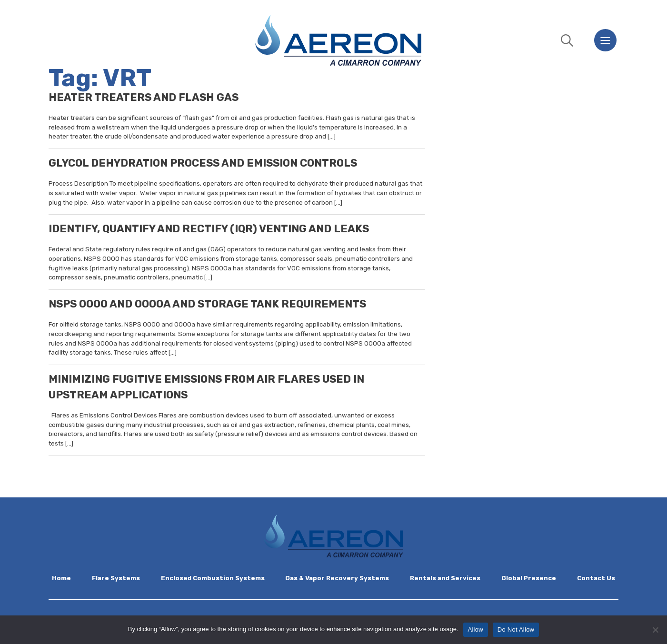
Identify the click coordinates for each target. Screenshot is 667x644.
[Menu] (605, 40)
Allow (476, 629)
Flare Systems (116, 578)
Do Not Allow (516, 629)
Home (61, 578)
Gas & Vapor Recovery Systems (337, 578)
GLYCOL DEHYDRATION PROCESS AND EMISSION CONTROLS (203, 163)
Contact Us (596, 578)
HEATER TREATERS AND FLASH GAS (144, 97)
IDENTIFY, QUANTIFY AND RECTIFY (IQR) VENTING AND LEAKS (209, 229)
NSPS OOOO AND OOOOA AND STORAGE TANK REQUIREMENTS (207, 304)
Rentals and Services (445, 578)
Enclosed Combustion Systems (213, 578)
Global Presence (529, 578)
